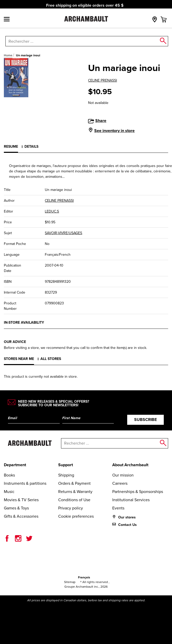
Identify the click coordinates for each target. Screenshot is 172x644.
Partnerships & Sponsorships (138, 492)
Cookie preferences (76, 516)
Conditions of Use (74, 500)
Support (66, 465)
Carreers (120, 483)
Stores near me (19, 359)
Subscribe (145, 420)
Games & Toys (16, 508)
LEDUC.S (52, 211)
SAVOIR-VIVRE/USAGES (63, 233)
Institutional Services (131, 500)
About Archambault (130, 465)
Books (9, 475)
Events (118, 508)
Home (8, 55)
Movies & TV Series (21, 500)
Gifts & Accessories (21, 516)
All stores (51, 359)
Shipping (66, 475)
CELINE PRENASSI (102, 80)
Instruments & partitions (25, 483)
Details (31, 147)
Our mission (123, 475)
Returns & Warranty (75, 492)
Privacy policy (71, 508)
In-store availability (24, 323)
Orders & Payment (74, 483)
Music (9, 492)
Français (84, 577)
